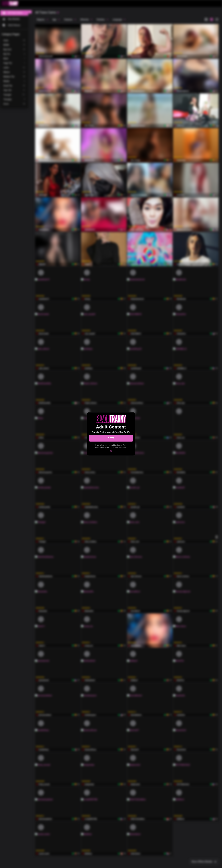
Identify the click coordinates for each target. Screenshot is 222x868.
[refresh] (58, 13)
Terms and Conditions (118, 447)
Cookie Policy (122, 445)
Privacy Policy (100, 447)
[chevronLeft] (30, 12)
